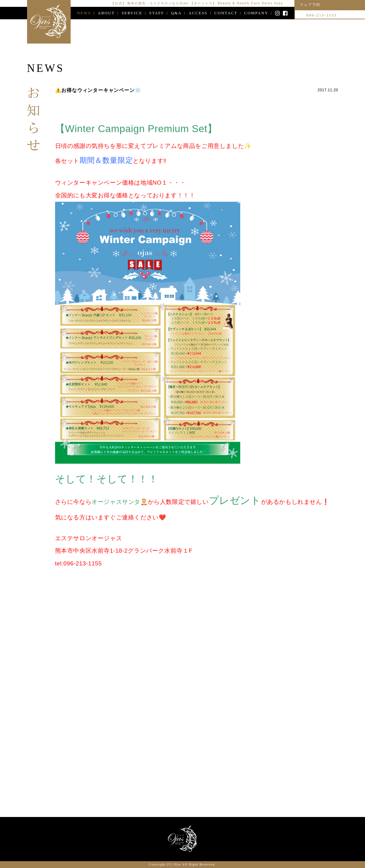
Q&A (176, 13)
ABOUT (106, 13)
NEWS (84, 13)
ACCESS (198, 13)
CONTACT (226, 13)
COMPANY (256, 13)
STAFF (157, 13)
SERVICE (132, 13)
